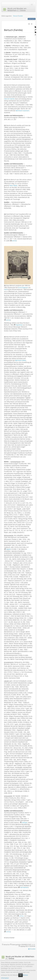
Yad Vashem (24, 887)
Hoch (6, 289)
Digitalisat (19, 325)
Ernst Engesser (23, 287)
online (14, 241)
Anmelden (32, 949)
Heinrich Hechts (9, 99)
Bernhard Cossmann (23, 111)
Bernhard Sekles (21, 360)
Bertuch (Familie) (18, 16)
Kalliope (25, 823)
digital (8, 549)
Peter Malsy (13, 186)
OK (21, 975)
